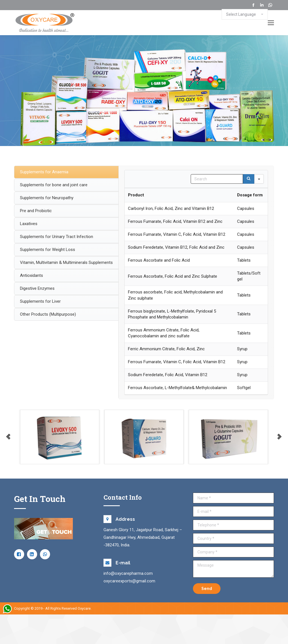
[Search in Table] (217, 179)
